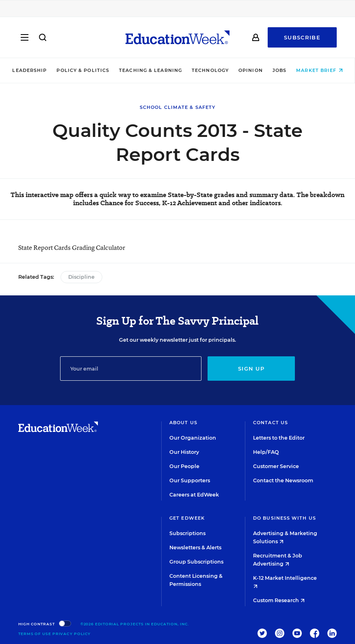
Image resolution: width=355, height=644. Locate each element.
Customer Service (276, 466)
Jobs (279, 70)
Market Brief (319, 70)
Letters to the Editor (279, 438)
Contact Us (271, 423)
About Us (183, 423)
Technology (210, 70)
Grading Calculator (98, 247)
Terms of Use (35, 634)
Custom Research (279, 600)
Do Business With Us (285, 518)
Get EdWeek (187, 518)
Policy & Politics (83, 70)
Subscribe (302, 37)
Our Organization (193, 438)
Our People (184, 466)
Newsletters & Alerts (195, 548)
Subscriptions (187, 533)
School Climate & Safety (177, 107)
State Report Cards (44, 247)
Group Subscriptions (196, 562)
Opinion (251, 70)
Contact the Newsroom (283, 480)
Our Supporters (190, 480)
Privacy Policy (72, 634)
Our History (184, 452)
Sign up (251, 369)
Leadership (29, 70)
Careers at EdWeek (194, 495)
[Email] (131, 369)
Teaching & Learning (150, 70)
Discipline (81, 277)
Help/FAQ (266, 452)
